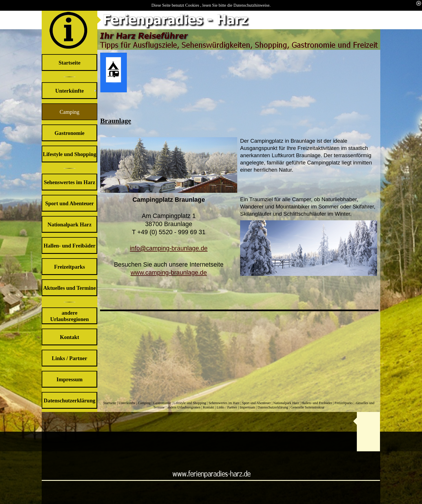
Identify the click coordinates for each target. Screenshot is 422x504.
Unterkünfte (127, 403)
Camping (144, 403)
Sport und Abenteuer (256, 403)
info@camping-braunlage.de (169, 248)
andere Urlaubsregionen (184, 407)
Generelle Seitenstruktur (307, 407)
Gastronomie (162, 403)
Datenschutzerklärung (273, 407)
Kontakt (209, 407)
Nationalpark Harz (286, 403)
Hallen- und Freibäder (317, 403)
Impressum (247, 407)
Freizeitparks (344, 403)
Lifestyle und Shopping (190, 403)
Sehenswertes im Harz (224, 403)
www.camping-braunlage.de (169, 273)
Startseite (110, 403)
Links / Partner (227, 407)
